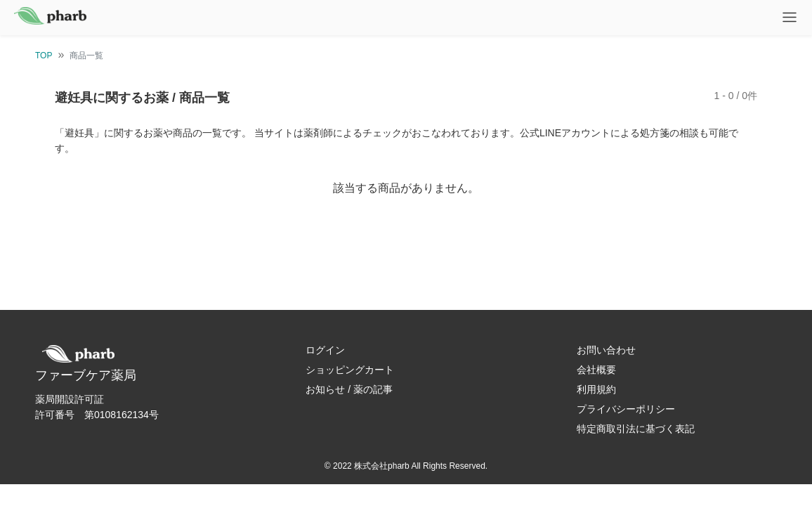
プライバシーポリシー (626, 409)
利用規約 (596, 389)
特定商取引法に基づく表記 (636, 429)
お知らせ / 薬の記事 (349, 389)
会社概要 (596, 370)
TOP (44, 56)
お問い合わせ (606, 350)
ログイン (325, 350)
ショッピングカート (350, 370)
